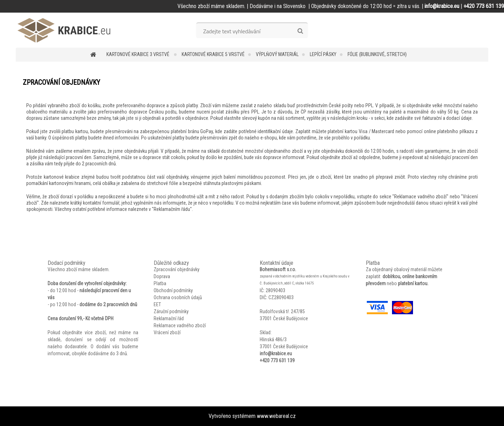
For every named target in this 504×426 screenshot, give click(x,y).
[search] (300, 31)
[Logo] (64, 30)
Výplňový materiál (277, 54)
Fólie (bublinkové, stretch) (377, 54)
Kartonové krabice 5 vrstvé (213, 54)
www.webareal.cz (276, 416)
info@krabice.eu (276, 353)
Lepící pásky (323, 54)
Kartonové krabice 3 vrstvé (138, 54)
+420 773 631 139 (277, 360)
